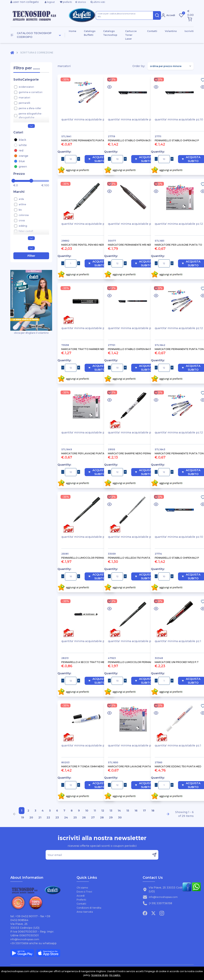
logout (50, 2)
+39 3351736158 (19, 943)
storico (81, 2)
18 (153, 811)
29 (111, 817)
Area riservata (85, 912)
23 (57, 817)
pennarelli (24, 103)
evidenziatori (26, 87)
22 (48, 817)
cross (22, 220)
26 (84, 817)
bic (20, 210)
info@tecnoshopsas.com (25, 939)
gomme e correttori (31, 92)
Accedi (81, 896)
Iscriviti (189, 31)
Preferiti (81, 900)
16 (136, 811)
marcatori (24, 98)
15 (128, 811)
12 (103, 811)
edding (23, 226)
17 (144, 811)
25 (75, 817)
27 (93, 817)
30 (120, 817)
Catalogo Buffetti (90, 33)
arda (21, 199)
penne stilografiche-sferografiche (30, 116)
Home (72, 31)
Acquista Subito (98, 159)
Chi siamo (82, 888)
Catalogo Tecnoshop (110, 33)
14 (119, 811)
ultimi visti (98, 2)
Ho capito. (115, 975)
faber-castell (26, 231)
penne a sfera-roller (30, 108)
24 (66, 817)
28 (102, 817)
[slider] (13, 181)
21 (40, 817)
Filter (31, 256)
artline (22, 204)
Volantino (171, 31)
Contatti (152, 31)
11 (95, 811)
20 (31, 817)
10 (87, 811)
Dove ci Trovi (84, 892)
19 (23, 817)
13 (111, 811)
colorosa (24, 215)
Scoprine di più (100, 975)
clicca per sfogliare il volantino (31, 302)
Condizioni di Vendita (89, 908)
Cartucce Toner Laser (131, 35)
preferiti (66, 2)
